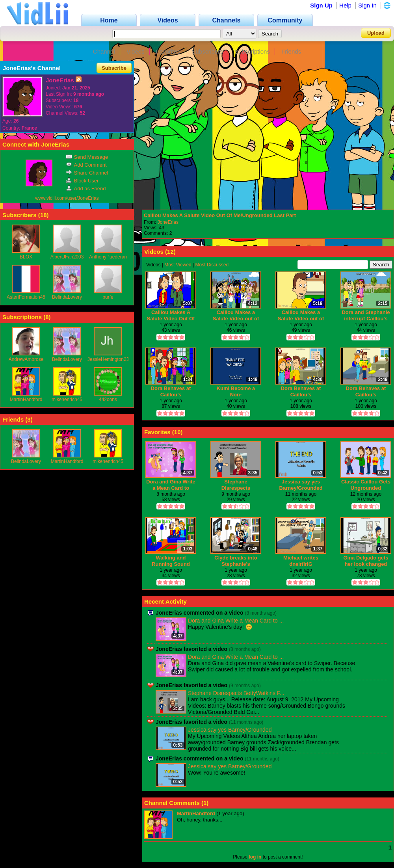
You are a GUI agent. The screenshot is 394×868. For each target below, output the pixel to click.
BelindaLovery (67, 297)
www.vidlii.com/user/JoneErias (67, 198)
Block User (82, 181)
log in (255, 857)
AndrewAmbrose (26, 359)
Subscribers (207, 51)
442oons (108, 400)
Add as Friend (86, 189)
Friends (291, 51)
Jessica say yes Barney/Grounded (301, 485)
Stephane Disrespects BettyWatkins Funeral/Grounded (236, 485)
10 (177, 432)
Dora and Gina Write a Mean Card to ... (236, 621)
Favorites (168, 51)
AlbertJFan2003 (67, 257)
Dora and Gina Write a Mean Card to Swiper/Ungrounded (171, 485)
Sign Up (321, 5)
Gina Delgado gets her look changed (366, 561)
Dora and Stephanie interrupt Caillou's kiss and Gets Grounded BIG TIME (366, 315)
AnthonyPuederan (108, 257)
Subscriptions (252, 51)
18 (44, 215)
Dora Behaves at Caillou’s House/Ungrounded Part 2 (301, 391)
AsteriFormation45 (26, 297)
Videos (136, 51)
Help (345, 5)
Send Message (87, 157)
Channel (104, 51)
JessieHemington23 (108, 359)
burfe (108, 297)
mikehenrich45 (67, 400)
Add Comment (86, 165)
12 (170, 252)
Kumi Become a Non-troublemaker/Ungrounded (236, 391)
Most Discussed (212, 265)
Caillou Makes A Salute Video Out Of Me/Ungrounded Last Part (220, 215)
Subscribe (114, 68)
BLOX (26, 257)
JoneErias (168, 222)
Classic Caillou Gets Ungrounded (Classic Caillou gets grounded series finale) (366, 485)
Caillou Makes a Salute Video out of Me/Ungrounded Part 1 (236, 315)
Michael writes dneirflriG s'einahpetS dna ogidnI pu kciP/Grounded (301, 561)
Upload (376, 33)
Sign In (367, 5)
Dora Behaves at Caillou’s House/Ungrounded (366, 391)
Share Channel (87, 173)
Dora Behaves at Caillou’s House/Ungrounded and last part (171, 391)
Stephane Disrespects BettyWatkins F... (236, 693)
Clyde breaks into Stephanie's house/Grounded (236, 561)
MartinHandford (26, 400)
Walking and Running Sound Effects (171, 561)
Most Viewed (178, 265)
